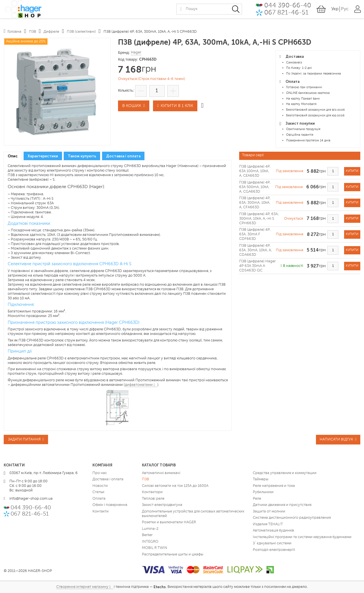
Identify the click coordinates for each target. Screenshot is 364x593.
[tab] (13, 156)
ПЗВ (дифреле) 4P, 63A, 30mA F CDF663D (255, 234)
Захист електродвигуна (162, 505)
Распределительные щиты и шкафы (173, 554)
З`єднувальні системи (272, 543)
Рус (345, 11)
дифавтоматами (139, 385)
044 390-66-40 (287, 7)
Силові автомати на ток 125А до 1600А (175, 486)
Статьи (98, 492)
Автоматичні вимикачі (161, 473)
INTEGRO (150, 542)
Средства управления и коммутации (285, 473)
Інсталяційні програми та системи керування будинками (302, 537)
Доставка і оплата (108, 479)
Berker (147, 535)
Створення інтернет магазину (82, 587)
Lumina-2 (150, 529)
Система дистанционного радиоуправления (292, 518)
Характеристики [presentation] (43, 156)
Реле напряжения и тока (274, 486)
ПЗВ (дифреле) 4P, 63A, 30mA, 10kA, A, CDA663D (256, 250)
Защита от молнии (269, 511)
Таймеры (261, 479)
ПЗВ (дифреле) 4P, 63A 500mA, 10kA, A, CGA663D (255, 187)
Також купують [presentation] (82, 156)
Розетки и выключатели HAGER (169, 522)
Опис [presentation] (13, 156)
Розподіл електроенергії (274, 550)
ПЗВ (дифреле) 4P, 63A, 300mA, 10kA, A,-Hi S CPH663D (259, 219)
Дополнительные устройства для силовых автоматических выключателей (193, 514)
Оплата (99, 499)
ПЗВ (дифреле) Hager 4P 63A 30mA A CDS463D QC (258, 266)
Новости (100, 486)
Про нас (100, 473)
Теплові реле (153, 499)
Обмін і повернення (110, 505)
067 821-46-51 (286, 15)
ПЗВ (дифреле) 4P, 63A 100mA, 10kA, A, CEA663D (255, 171)
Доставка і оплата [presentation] (123, 156)
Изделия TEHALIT (268, 524)
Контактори (152, 492)
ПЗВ (145, 479)
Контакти (101, 511)
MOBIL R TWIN (155, 548)
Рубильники (263, 492)
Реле (257, 499)
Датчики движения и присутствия (282, 505)
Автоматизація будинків (273, 531)
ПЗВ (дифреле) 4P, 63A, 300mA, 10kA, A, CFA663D (255, 203)
